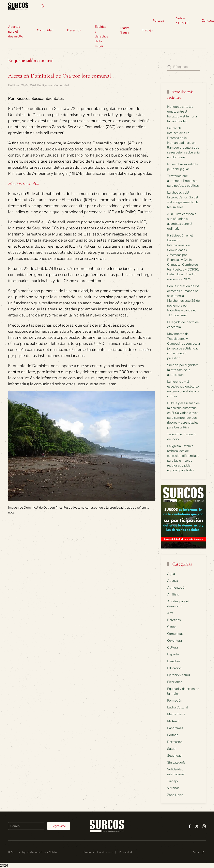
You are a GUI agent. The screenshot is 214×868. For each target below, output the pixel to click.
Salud (171, 749)
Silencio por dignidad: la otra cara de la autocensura (183, 370)
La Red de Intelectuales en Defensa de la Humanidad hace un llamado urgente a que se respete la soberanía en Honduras (183, 143)
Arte (170, 613)
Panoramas (175, 728)
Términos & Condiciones (97, 852)
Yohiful (53, 852)
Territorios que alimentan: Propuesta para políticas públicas (183, 181)
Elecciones (175, 682)
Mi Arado (174, 721)
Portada (158, 21)
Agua (171, 574)
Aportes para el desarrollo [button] (16, 32)
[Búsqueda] (184, 67)
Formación (175, 701)
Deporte (173, 654)
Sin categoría (176, 763)
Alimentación (177, 588)
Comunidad (62, 85)
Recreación (175, 742)
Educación (174, 668)
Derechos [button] (74, 30)
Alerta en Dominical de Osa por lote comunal (59, 76)
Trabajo (147, 30)
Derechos (174, 661)
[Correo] (26, 826)
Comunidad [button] (45, 30)
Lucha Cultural (178, 707)
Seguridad (174, 756)
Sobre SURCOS (183, 21)
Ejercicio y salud (179, 675)
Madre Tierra (125, 30)
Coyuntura (174, 641)
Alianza (173, 581)
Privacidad (125, 852)
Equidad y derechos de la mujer (102, 36)
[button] (43, 6)
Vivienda (173, 788)
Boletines (174, 620)
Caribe (172, 627)
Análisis (173, 594)
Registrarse (59, 826)
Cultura (172, 648)
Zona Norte (175, 795)
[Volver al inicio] (18, 6)
